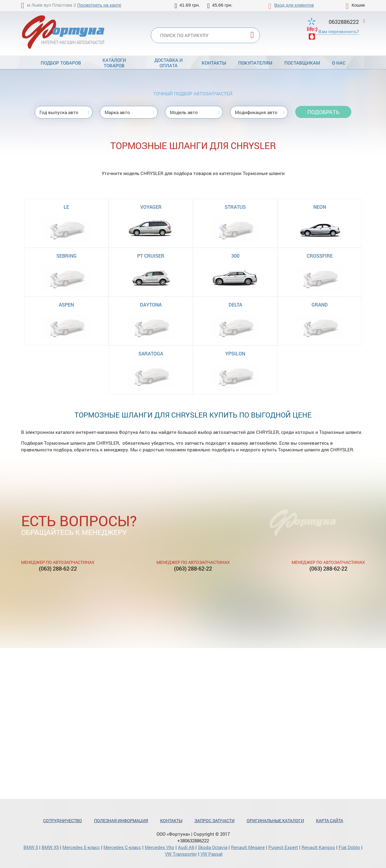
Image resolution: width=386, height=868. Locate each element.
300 (235, 256)
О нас (339, 63)
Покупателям (255, 63)
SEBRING (66, 256)
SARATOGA (151, 353)
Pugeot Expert (283, 847)
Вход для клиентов (294, 5)
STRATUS (235, 207)
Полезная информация (121, 820)
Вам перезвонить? (339, 31)
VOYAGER (151, 207)
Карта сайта (330, 820)
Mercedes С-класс (122, 847)
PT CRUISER (151, 256)
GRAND (320, 305)
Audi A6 (186, 847)
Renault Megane (248, 847)
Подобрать (323, 112)
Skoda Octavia (213, 847)
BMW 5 (31, 847)
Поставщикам (302, 63)
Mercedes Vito (160, 847)
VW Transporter (181, 854)
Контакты (214, 63)
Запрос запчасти (215, 820)
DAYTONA (151, 305)
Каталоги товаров (114, 63)
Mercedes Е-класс (81, 847)
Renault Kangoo (318, 847)
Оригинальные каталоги (275, 820)
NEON (320, 207)
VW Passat (212, 854)
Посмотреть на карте (99, 5)
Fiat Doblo (349, 847)
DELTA (235, 305)
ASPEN (66, 305)
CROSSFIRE (320, 256)
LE (66, 207)
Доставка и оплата (169, 63)
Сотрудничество (63, 820)
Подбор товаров (61, 63)
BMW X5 (50, 847)
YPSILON (235, 353)
